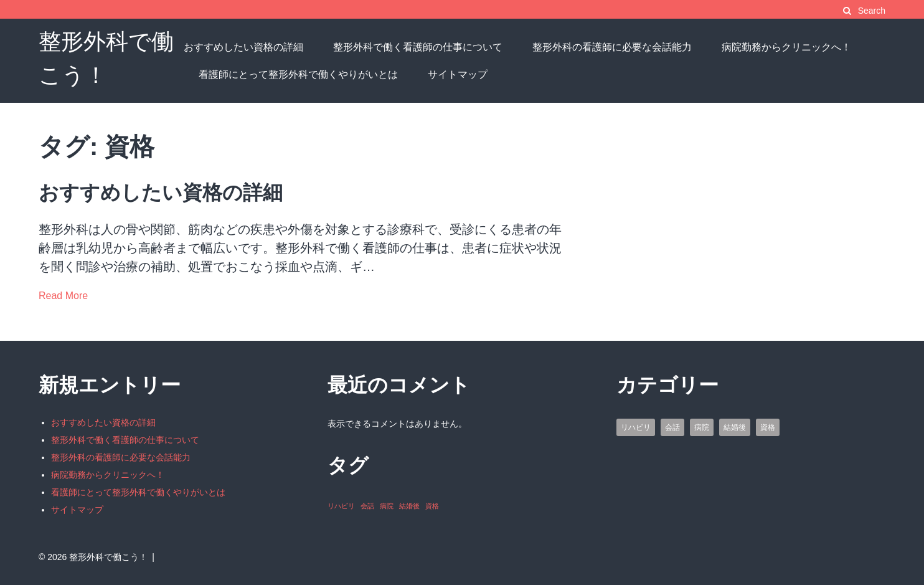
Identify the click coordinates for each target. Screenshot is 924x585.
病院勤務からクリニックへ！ (786, 47)
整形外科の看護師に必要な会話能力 (612, 47)
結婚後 (735, 427)
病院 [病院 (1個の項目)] (387, 506)
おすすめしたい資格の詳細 (243, 47)
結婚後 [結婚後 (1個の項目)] (409, 506)
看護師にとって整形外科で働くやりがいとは (298, 74)
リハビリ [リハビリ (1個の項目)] (341, 506)
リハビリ (636, 427)
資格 (768, 427)
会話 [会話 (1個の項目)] (367, 506)
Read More (63, 296)
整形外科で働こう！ (108, 557)
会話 (672, 427)
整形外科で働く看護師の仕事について (418, 47)
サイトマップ (458, 74)
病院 (702, 427)
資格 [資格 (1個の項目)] (432, 506)
